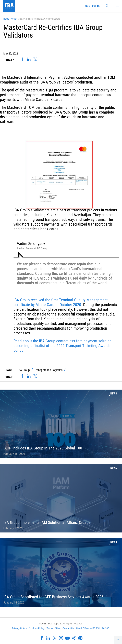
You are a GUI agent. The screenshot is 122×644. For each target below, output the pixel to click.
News (13, 19)
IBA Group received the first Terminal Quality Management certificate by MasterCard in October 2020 (61, 302)
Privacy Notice (19, 628)
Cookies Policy (37, 628)
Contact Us (68, 628)
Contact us (93, 6)
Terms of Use (53, 628)
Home (6, 19)
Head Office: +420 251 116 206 (93, 628)
